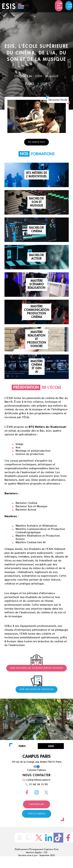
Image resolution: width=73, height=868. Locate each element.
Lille (44, 84)
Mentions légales (34, 852)
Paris (30, 84)
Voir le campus (37, 814)
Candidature (36, 804)
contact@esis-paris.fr (38, 780)
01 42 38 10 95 (38, 784)
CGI (46, 852)
